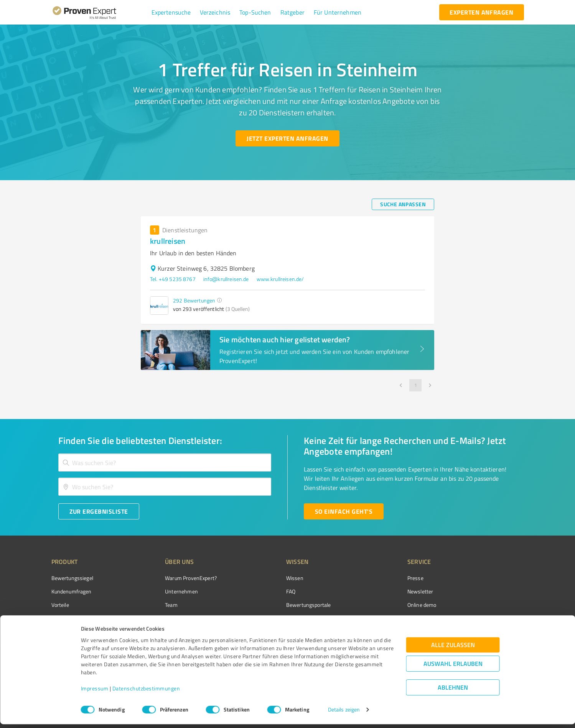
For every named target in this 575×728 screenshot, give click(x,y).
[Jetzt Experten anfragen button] (287, 138)
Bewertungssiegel (72, 578)
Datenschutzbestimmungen (146, 692)
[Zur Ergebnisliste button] (99, 511)
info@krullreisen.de (226, 279)
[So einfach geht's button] (344, 511)
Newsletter (377, 591)
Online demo (379, 605)
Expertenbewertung (387, 619)
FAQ (262, 591)
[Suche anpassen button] (403, 204)
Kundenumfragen (72, 591)
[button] (171, 12)
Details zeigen (344, 714)
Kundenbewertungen (282, 619)
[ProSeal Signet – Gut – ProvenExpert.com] (495, 592)
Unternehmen (167, 591)
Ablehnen (453, 691)
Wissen (266, 578)
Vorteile (60, 605)
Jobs (156, 619)
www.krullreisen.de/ (280, 279)
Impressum (95, 692)
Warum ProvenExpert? (177, 578)
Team (157, 605)
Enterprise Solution (74, 619)
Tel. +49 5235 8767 (173, 279)
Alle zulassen (453, 649)
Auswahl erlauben (453, 668)
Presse (372, 578)
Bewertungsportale (280, 605)
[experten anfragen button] (481, 12)
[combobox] (165, 463)
